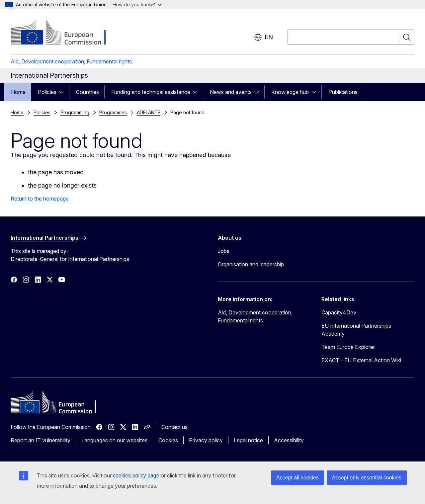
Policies (47, 92)
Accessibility (289, 440)
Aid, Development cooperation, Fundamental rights (71, 61)
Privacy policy (206, 440)
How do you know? (137, 4)
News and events (231, 92)
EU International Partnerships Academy (356, 330)
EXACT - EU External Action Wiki (361, 360)
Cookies (168, 440)
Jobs (224, 251)
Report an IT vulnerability (41, 440)
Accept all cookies (297, 478)
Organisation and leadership (251, 264)
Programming (75, 112)
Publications (343, 92)
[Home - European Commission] (64, 33)
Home (18, 92)
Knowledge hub (290, 92)
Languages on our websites (114, 440)
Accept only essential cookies (367, 478)
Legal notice (248, 440)
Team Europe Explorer (348, 347)
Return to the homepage (40, 199)
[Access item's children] (63, 92)
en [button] (263, 37)
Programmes (113, 112)
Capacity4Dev (339, 312)
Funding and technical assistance (151, 92)
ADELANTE (149, 112)
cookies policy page (136, 476)
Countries (87, 92)
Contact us (174, 427)
